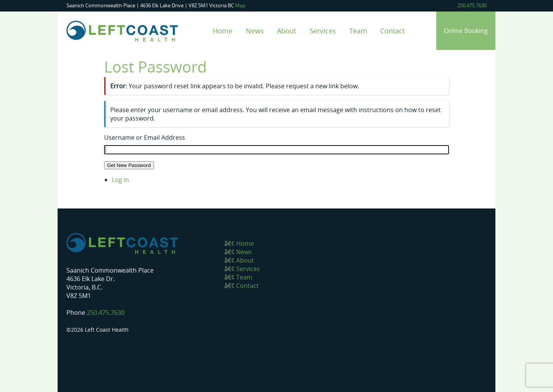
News (255, 31)
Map (240, 5)
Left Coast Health (122, 31)
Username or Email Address (145, 137)
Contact (392, 31)
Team (358, 31)
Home (223, 31)
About (286, 31)
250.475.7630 (472, 5)
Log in (120, 180)
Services (323, 31)
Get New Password (129, 165)
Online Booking (466, 31)
